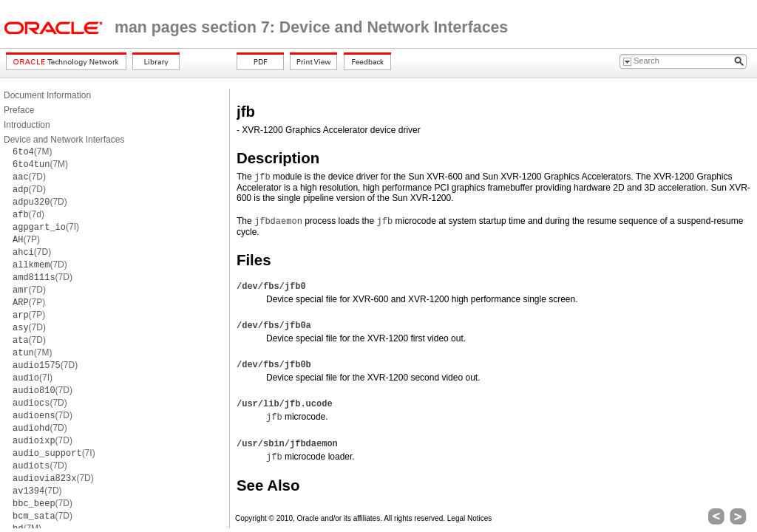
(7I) (46, 227)
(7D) (29, 177)
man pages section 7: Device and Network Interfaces (311, 27)
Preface (19, 110)
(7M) (32, 151)
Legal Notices (470, 518)
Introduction (27, 125)
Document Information (47, 95)
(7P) (26, 239)
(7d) (28, 214)
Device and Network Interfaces (64, 140)
